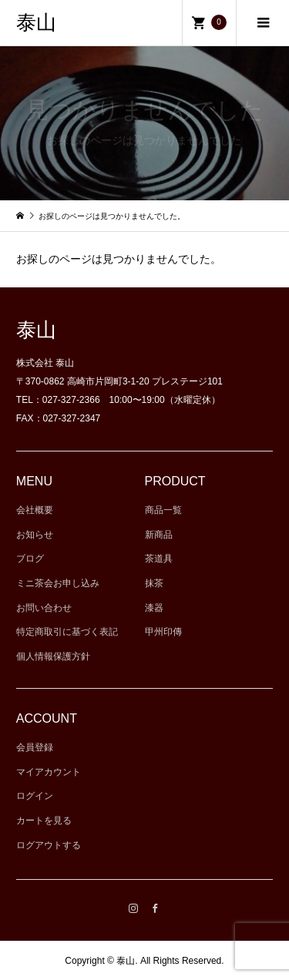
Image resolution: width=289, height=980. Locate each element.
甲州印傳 (163, 632)
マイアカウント (49, 772)
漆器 (154, 608)
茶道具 (159, 559)
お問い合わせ (44, 608)
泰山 (36, 23)
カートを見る (44, 821)
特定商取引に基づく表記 (67, 632)
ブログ (30, 559)
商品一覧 (163, 510)
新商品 (159, 535)
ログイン (35, 796)
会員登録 (35, 747)
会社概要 (35, 510)
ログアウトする (49, 845)
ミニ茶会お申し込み (58, 583)
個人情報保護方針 (53, 656)
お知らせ (35, 535)
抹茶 (154, 583)
